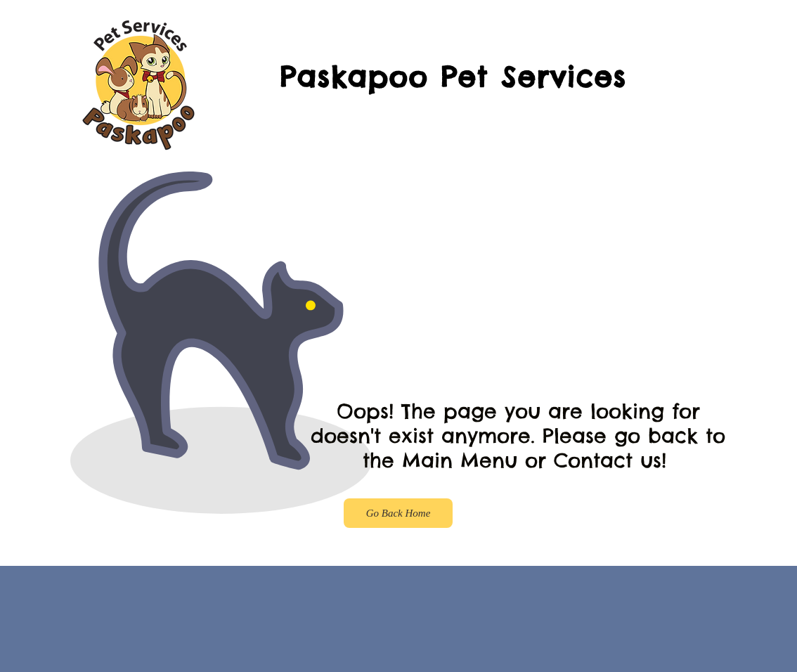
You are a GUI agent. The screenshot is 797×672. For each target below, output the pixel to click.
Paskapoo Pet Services (453, 77)
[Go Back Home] (398, 513)
